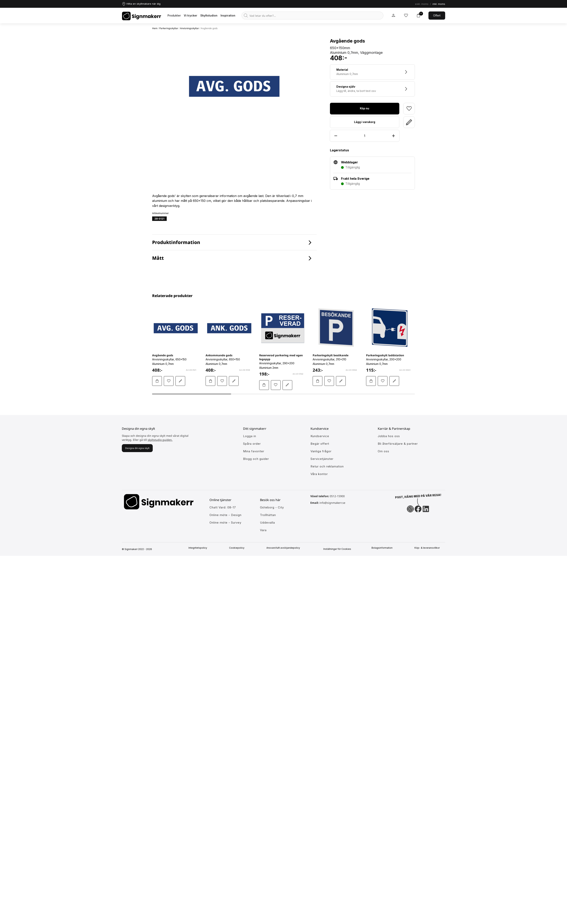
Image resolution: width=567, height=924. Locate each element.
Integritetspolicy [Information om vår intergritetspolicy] (199, 548)
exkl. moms (422, 4)
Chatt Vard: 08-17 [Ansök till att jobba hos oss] (223, 507)
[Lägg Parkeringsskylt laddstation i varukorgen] (371, 381)
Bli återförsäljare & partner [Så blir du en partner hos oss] (398, 444)
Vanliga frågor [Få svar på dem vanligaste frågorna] (321, 451)
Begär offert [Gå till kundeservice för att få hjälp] (320, 444)
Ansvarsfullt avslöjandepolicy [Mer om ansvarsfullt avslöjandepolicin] (285, 548)
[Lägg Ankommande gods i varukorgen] (210, 381)
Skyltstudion (209, 15)
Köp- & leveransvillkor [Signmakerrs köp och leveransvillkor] (429, 548)
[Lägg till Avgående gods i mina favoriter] (169, 381)
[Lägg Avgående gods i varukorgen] (157, 381)
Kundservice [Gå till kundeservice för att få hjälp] (320, 436)
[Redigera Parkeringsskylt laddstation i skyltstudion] (394, 381)
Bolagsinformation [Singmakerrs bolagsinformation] (384, 548)
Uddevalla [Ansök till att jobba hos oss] (267, 523)
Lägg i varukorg (365, 122)
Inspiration (228, 15)
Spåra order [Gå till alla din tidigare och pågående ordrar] (252, 444)
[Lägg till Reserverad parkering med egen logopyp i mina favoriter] (276, 385)
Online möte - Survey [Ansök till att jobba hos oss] (225, 523)
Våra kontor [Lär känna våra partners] (319, 474)
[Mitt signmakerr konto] (393, 16)
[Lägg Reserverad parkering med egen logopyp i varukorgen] (264, 385)
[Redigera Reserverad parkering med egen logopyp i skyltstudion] (287, 385)
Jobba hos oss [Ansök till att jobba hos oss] (389, 436)
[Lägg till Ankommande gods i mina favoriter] (222, 381)
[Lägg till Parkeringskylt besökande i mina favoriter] (329, 381)
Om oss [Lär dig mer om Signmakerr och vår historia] (383, 451)
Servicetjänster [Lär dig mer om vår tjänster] (322, 459)
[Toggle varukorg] (418, 16)
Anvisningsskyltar (190, 28)
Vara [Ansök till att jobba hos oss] (263, 530)
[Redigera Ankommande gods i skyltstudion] (234, 381)
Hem (155, 28)
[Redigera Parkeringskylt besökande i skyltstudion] (341, 381)
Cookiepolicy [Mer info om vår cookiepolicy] (238, 548)
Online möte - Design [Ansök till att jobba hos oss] (225, 515)
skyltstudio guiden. (160, 440)
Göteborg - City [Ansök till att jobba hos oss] (272, 507)
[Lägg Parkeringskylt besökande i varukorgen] (318, 381)
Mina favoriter (254, 451)
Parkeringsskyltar (169, 28)
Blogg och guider (256, 459)
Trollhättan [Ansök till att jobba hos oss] (268, 515)
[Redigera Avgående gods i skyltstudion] (180, 381)
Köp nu (365, 108)
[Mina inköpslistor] (406, 16)
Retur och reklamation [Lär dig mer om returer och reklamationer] (327, 466)
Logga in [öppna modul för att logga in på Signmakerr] (250, 436)
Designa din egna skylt (137, 448)
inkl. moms (439, 4)
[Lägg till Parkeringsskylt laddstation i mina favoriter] (383, 381)
